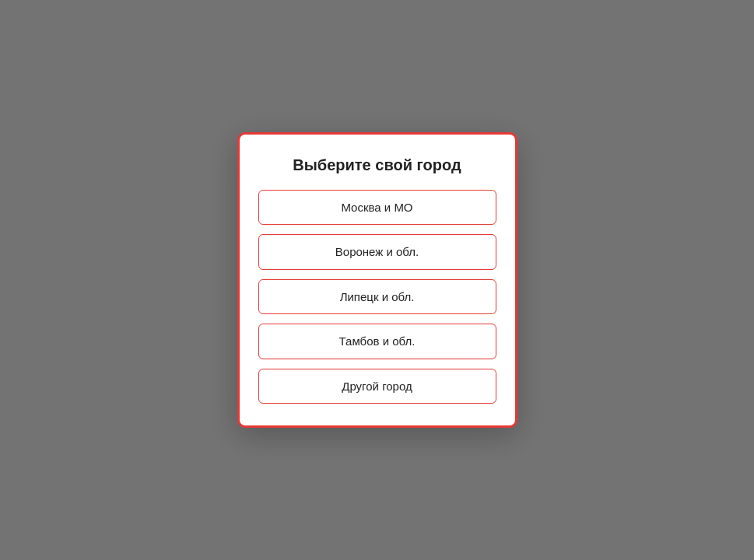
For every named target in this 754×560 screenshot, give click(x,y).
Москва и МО (377, 207)
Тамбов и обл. (377, 341)
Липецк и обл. (377, 297)
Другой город (377, 386)
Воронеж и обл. (377, 252)
